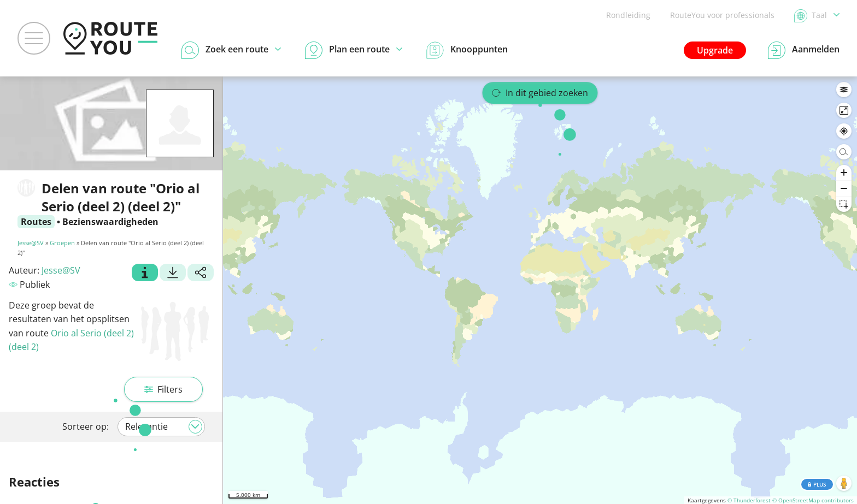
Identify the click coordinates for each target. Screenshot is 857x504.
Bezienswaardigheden (110, 222)
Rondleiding (628, 15)
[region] (540, 290)
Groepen (62, 243)
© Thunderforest (749, 500)
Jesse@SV (31, 243)
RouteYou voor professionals (722, 15)
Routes (36, 222)
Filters (163, 389)
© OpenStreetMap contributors (813, 500)
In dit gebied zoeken (540, 93)
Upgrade (715, 50)
